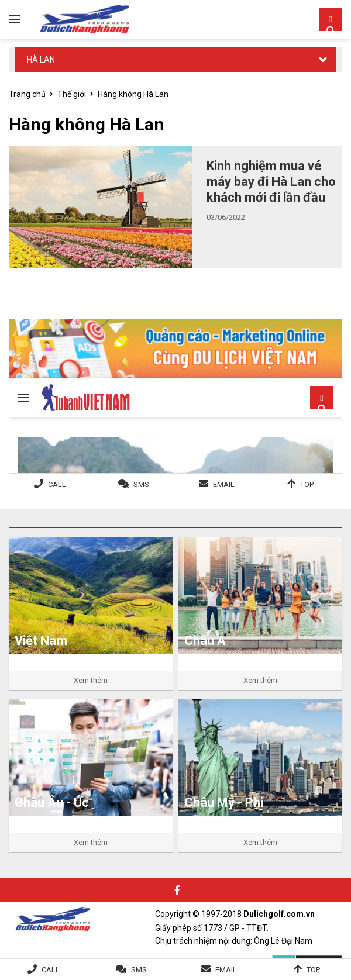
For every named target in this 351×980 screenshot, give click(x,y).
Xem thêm (91, 680)
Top (313, 970)
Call (51, 970)
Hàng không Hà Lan (133, 94)
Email (226, 970)
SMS (139, 970)
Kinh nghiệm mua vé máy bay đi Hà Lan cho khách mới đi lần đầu (271, 182)
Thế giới (72, 94)
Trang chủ (27, 94)
